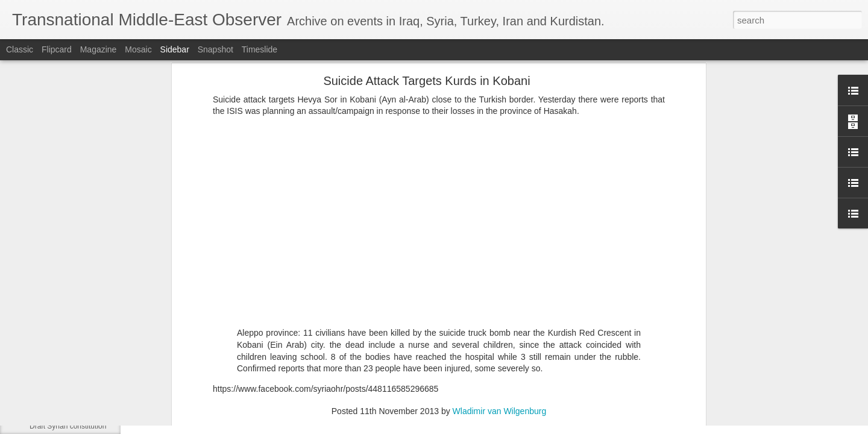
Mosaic (138, 49)
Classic (20, 49)
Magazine (99, 49)
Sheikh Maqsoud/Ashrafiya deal (80, 399)
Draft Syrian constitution (68, 426)
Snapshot (215, 49)
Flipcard (57, 49)
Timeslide (259, 49)
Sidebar (175, 49)
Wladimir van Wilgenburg (500, 300)
